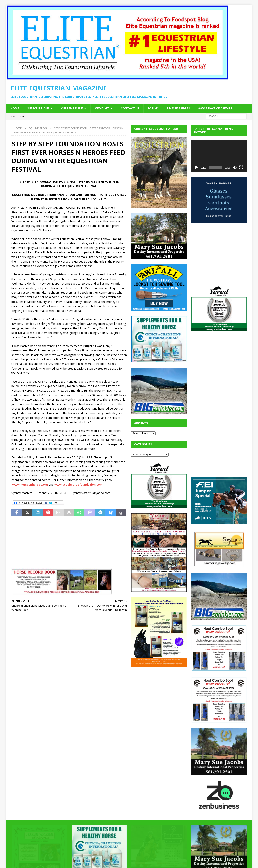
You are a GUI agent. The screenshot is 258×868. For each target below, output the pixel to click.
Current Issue (72, 108)
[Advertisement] (161, 697)
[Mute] (235, 168)
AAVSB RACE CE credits (215, 108)
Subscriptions (38, 108)
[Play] (196, 168)
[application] (219, 156)
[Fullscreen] (241, 168)
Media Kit (102, 108)
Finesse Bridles (178, 108)
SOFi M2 (153, 108)
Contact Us (130, 108)
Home (15, 108)
